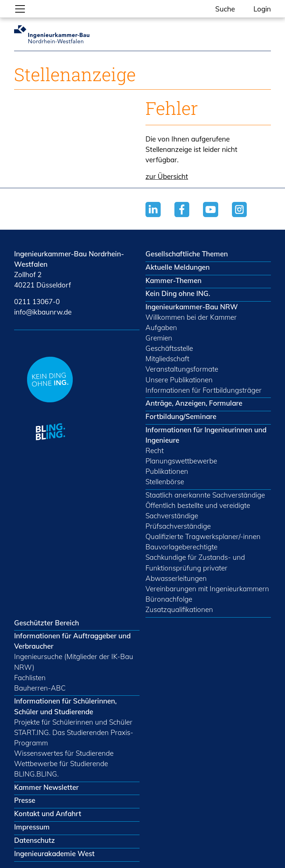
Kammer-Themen (173, 280)
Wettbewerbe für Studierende (61, 764)
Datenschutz (35, 840)
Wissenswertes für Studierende (64, 753)
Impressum (32, 827)
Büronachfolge (169, 599)
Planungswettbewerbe (181, 461)
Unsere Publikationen (179, 380)
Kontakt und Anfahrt (48, 814)
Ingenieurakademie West (54, 854)
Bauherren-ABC (40, 688)
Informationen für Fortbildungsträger (204, 390)
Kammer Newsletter (46, 787)
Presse (25, 800)
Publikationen (167, 471)
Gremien (159, 338)
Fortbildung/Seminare (181, 416)
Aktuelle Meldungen (178, 267)
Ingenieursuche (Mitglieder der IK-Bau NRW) (74, 662)
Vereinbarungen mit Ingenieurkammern (207, 589)
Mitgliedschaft (167, 359)
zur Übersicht (167, 176)
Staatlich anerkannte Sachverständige (205, 495)
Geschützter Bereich (47, 623)
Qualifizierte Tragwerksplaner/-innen (203, 536)
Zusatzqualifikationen (179, 609)
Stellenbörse (165, 482)
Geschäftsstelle (169, 348)
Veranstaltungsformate (182, 369)
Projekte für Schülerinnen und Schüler (73, 722)
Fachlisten (30, 678)
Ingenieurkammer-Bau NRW (192, 307)
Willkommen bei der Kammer (191, 317)
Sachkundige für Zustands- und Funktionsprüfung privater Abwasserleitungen (195, 568)
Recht (155, 450)
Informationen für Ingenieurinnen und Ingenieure (206, 435)
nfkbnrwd (43, 312)
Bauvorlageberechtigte (181, 547)
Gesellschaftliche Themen (187, 254)
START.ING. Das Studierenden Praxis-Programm (74, 738)
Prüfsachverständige (178, 526)
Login (262, 9)
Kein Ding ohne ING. (178, 293)
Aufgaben (161, 327)
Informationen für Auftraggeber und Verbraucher (72, 641)
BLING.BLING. (36, 774)
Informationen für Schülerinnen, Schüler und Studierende (65, 706)
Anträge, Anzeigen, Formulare (194, 403)
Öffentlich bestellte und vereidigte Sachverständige (198, 511)
